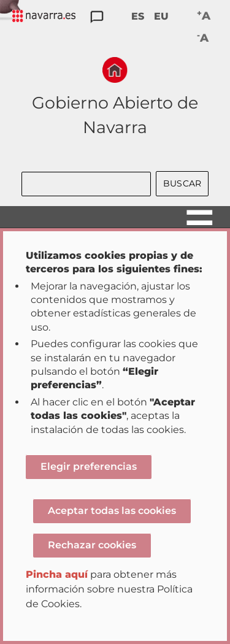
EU (161, 16)
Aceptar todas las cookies (112, 511)
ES (138, 16)
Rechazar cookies (92, 545)
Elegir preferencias (89, 466)
